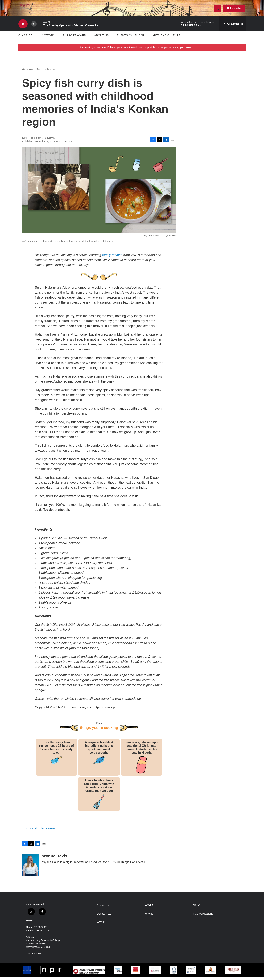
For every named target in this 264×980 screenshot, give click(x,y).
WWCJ (197, 908)
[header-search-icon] (218, 10)
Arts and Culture (166, 38)
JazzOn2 (48, 38)
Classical (26, 38)
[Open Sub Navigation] (37, 38)
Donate (236, 10)
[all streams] (233, 27)
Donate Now (104, 916)
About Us (101, 38)
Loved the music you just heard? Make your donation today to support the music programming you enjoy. (132, 50)
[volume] (34, 27)
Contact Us (103, 908)
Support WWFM (74, 38)
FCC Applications (203, 916)
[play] (23, 27)
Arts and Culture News (39, 72)
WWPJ (149, 908)
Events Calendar (130, 38)
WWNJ (149, 916)
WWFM (29, 923)
